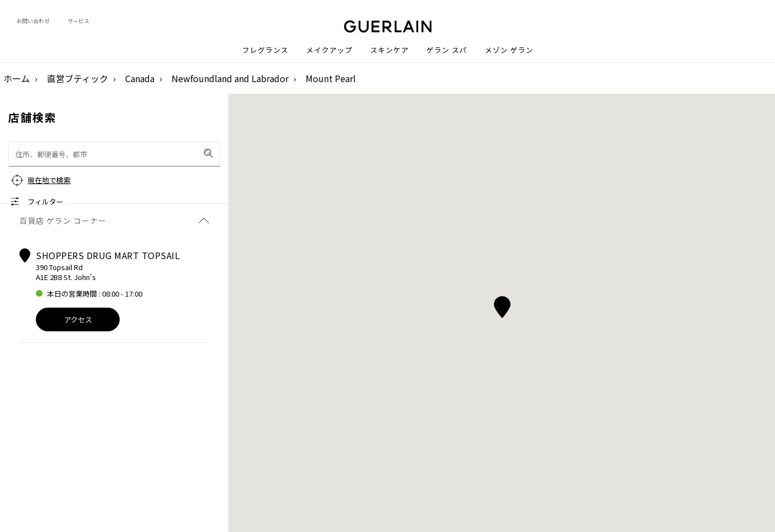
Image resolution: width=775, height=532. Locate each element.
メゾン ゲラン (509, 50)
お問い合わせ (33, 21)
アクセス (78, 319)
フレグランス (265, 50)
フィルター (46, 201)
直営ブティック (77, 78)
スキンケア (389, 50)
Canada (140, 78)
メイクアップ (329, 50)
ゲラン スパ (447, 50)
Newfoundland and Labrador (230, 78)
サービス (78, 21)
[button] (502, 305)
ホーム (17, 78)
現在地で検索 (49, 180)
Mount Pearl (331, 78)
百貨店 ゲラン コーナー (114, 221)
